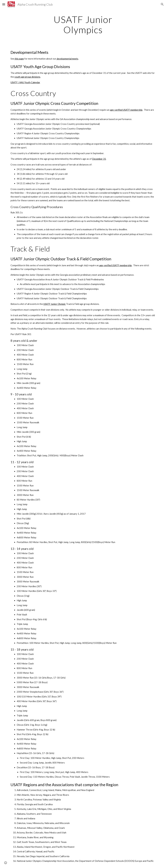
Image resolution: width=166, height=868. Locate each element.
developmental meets (67, 59)
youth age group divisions (27, 77)
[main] (83, 24)
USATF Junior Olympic (55, 304)
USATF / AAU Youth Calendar (25, 82)
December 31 (99, 159)
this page (19, 59)
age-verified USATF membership (126, 110)
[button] (4, 4)
